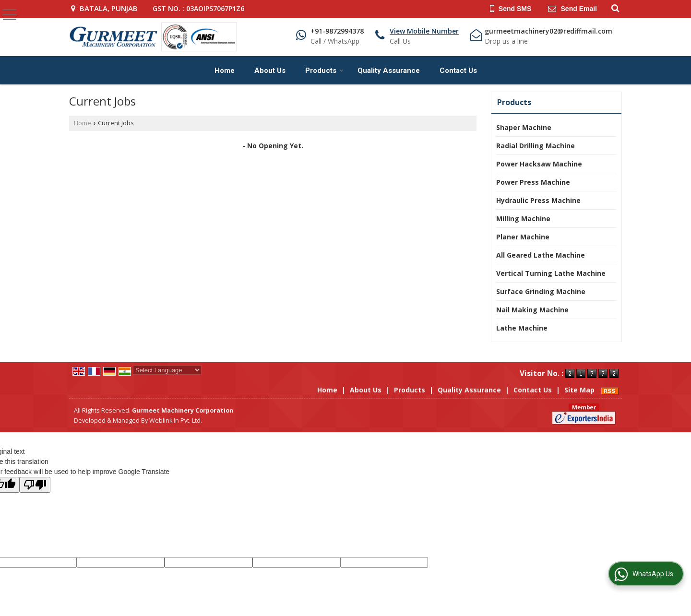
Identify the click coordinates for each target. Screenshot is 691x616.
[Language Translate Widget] (167, 370)
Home (225, 71)
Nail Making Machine (532, 310)
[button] (424, 31)
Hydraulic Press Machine (538, 200)
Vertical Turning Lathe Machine (551, 273)
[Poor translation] (35, 485)
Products (324, 71)
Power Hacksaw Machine (539, 164)
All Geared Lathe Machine (541, 255)
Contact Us (458, 71)
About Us (270, 71)
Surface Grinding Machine (541, 291)
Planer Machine (523, 237)
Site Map (579, 390)
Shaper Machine (524, 127)
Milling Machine (523, 219)
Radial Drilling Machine (536, 146)
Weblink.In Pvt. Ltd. (176, 421)
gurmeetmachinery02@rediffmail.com (548, 31)
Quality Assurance (389, 71)
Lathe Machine (522, 328)
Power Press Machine (533, 182)
